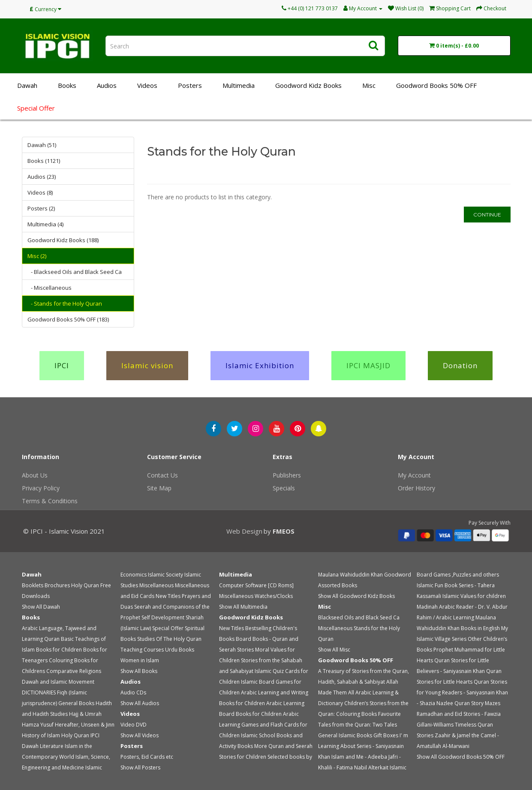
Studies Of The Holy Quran (169, 639)
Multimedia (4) (45, 224)
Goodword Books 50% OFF (436, 85)
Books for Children (59, 650)
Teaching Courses (142, 650)
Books (67, 85)
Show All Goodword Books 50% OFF (461, 757)
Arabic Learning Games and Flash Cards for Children (263, 725)
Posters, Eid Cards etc (147, 757)
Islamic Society (165, 575)
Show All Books (139, 671)
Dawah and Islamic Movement (58, 682)
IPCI (62, 365)
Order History (416, 488)
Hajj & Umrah (85, 714)
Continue (487, 215)
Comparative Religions (74, 671)
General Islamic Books (345, 735)
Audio (128, 692)
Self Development (163, 617)
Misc (369, 85)
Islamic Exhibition (260, 365)
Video (128, 725)
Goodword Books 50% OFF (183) (68, 319)
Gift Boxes (386, 735)
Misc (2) (37, 256)
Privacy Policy (41, 488)
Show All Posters (140, 767)
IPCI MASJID (368, 365)
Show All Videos (140, 735)
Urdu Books (180, 650)
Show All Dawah (41, 607)
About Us (35, 475)
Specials (284, 488)
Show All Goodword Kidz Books (356, 596)
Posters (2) (41, 208)
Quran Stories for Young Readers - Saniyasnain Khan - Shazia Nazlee (462, 692)
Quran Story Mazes (477, 703)
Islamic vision (147, 365)
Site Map (159, 488)
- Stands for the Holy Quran (66, 303)
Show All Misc (334, 650)
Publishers (287, 475)
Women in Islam (140, 660)
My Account (414, 475)
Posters (190, 85)
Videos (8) (40, 192)
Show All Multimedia (243, 607)
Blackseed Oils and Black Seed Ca (359, 617)
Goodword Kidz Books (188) (63, 240)
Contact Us (162, 475)
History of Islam (41, 735)
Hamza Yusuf (38, 725)
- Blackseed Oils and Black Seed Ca (76, 272)
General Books (76, 703)
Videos (147, 85)
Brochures (57, 585)
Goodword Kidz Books (308, 85)
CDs (141, 692)
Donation (460, 365)
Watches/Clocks (274, 596)
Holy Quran (85, 585)
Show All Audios (140, 703)
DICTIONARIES (39, 692)
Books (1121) (44, 161)
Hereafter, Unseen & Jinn (85, 725)
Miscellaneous (156, 585)
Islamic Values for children (474, 596)
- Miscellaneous (51, 288)
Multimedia (239, 85)
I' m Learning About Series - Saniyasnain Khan (363, 746)
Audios (107, 85)
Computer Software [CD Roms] (256, 585)
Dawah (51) (42, 145)
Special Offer (36, 108)
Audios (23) (42, 177)
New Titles (168, 596)
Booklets (33, 585)
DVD (141, 725)
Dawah (27, 85)
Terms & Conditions (50, 501)
